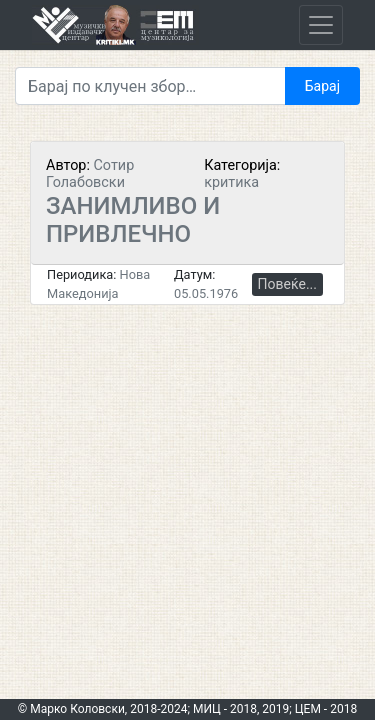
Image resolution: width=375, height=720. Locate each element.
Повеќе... (287, 284)
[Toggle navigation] (321, 25)
